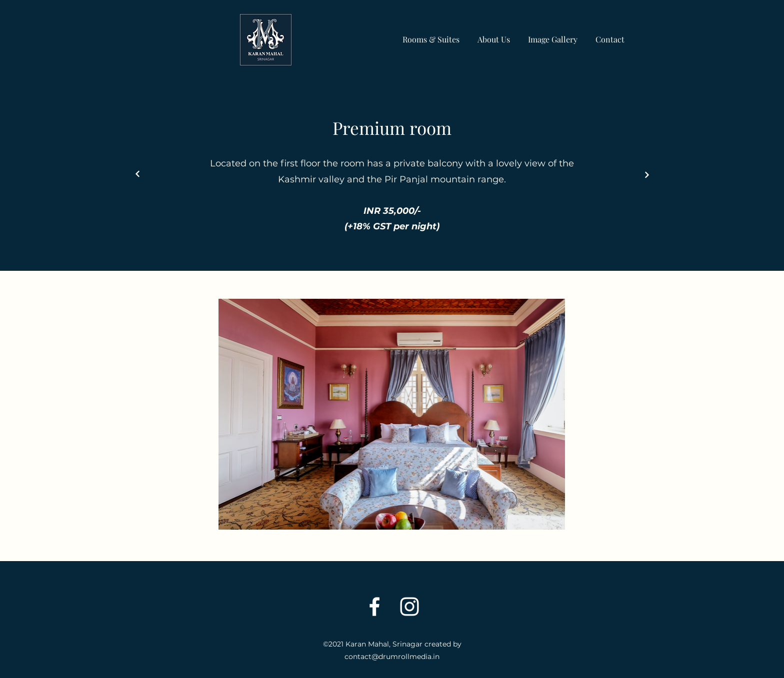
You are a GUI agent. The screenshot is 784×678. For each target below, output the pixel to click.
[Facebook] (374, 607)
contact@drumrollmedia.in (392, 657)
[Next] (138, 174)
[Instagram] (409, 607)
